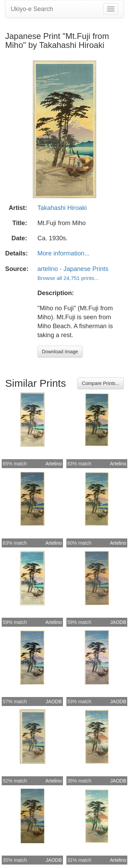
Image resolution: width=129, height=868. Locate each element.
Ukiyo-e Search (32, 9)
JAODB (118, 622)
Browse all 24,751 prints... (68, 278)
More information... (64, 253)
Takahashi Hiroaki (62, 208)
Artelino (53, 464)
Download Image (60, 352)
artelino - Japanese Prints (73, 269)
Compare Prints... (101, 383)
